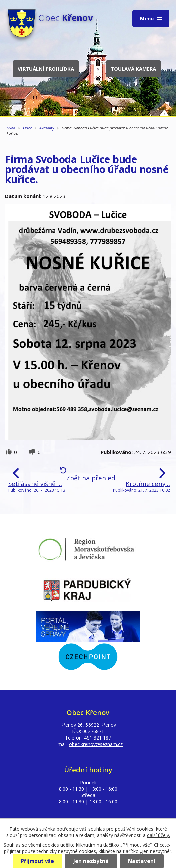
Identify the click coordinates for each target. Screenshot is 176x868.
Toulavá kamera (133, 69)
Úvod (11, 128)
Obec (27, 128)
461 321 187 (98, 738)
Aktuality (47, 128)
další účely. (158, 835)
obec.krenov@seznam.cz (96, 744)
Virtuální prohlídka (46, 69)
